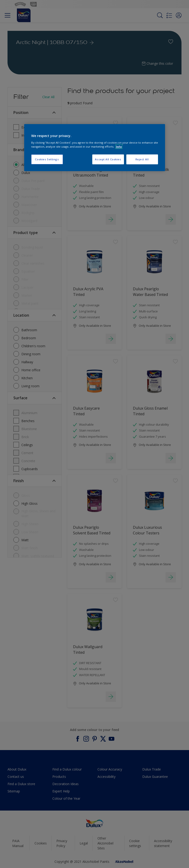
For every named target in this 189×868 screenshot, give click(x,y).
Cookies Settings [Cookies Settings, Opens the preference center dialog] (47, 159)
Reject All (142, 159)
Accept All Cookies (108, 159)
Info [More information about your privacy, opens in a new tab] (119, 147)
